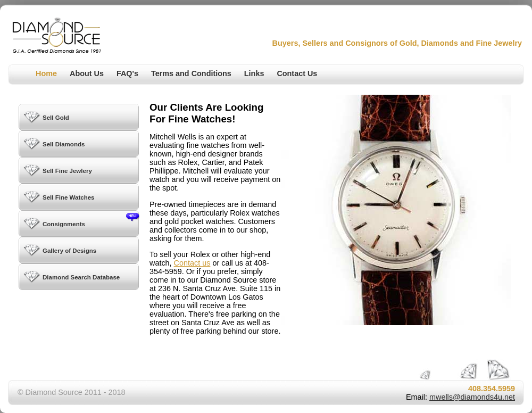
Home (46, 73)
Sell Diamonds (64, 144)
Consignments (91, 220)
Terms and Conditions (191, 73)
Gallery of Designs (69, 251)
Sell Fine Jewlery (67, 171)
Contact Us (297, 73)
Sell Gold (56, 118)
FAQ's (127, 73)
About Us (87, 73)
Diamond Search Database (81, 277)
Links (254, 73)
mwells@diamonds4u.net (472, 397)
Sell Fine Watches (68, 197)
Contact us (192, 263)
